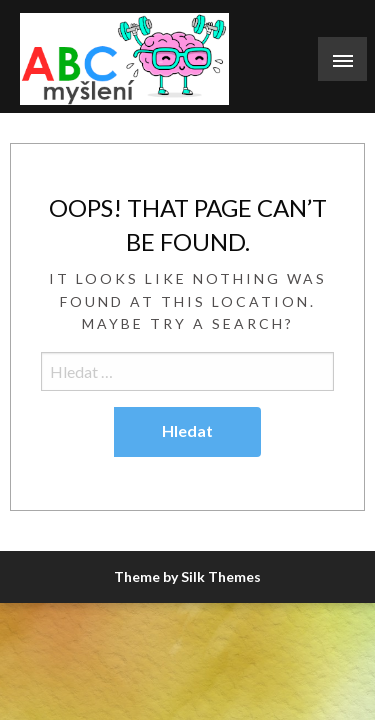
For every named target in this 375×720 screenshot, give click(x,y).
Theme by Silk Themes (187, 576)
